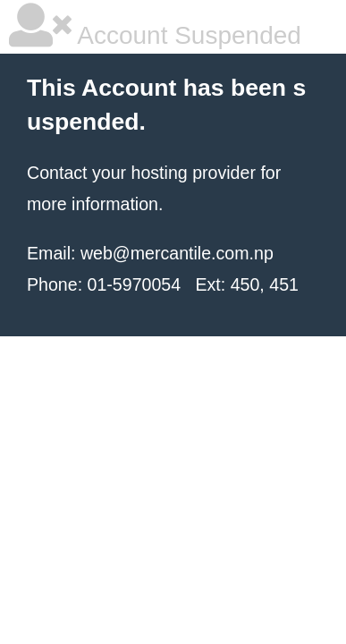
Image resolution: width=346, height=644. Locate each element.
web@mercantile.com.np (177, 253)
